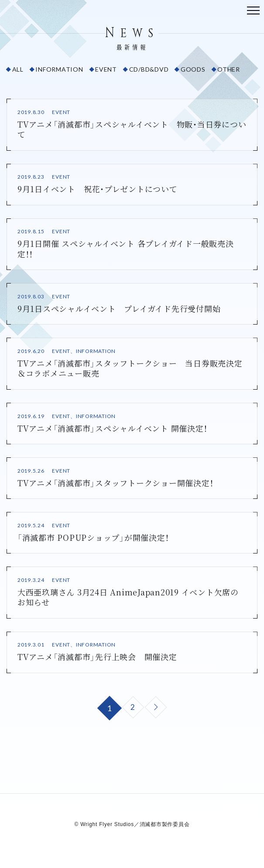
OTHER (229, 69)
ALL (18, 69)
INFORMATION (59, 69)
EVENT (106, 69)
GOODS (193, 69)
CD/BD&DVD (149, 69)
